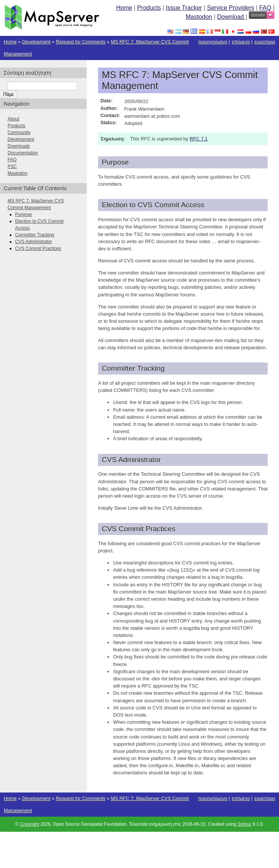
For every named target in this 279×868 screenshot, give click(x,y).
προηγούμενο (212, 42)
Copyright (29, 824)
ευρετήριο (265, 42)
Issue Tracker (184, 8)
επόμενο (241, 42)
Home (124, 8)
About (13, 119)
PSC (12, 167)
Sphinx (245, 824)
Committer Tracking (35, 235)
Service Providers (231, 8)
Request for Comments (81, 42)
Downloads (19, 146)
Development (36, 42)
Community (19, 133)
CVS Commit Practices (38, 248)
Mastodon (199, 17)
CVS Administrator (34, 242)
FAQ (265, 8)
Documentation (23, 153)
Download (231, 17)
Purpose (24, 214)
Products (149, 8)
